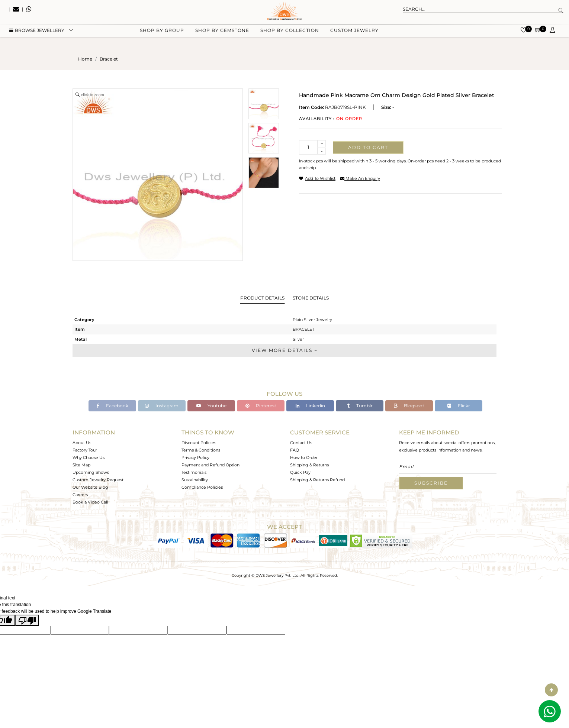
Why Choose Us (89, 457)
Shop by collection (290, 37)
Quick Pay (300, 472)
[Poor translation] (27, 620)
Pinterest (261, 406)
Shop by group (162, 37)
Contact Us (301, 443)
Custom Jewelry (354, 37)
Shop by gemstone (222, 37)
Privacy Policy (195, 457)
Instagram (162, 406)
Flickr (459, 406)
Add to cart (368, 147)
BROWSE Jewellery (37, 37)
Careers (80, 495)
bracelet (109, 59)
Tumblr (360, 406)
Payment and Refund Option (210, 465)
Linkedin (310, 406)
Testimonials (194, 472)
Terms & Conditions (201, 450)
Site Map (81, 465)
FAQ (295, 450)
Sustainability (195, 480)
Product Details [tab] (262, 298)
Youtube (211, 406)
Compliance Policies (202, 487)
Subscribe (431, 483)
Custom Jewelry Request (98, 480)
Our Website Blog (90, 487)
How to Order (304, 457)
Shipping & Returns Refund (317, 480)
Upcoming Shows (91, 472)
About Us (82, 443)
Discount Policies (199, 443)
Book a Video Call (90, 502)
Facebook (112, 406)
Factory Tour (85, 450)
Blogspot (409, 406)
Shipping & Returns (309, 465)
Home (85, 59)
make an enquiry (360, 178)
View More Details (284, 350)
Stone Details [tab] (311, 298)
